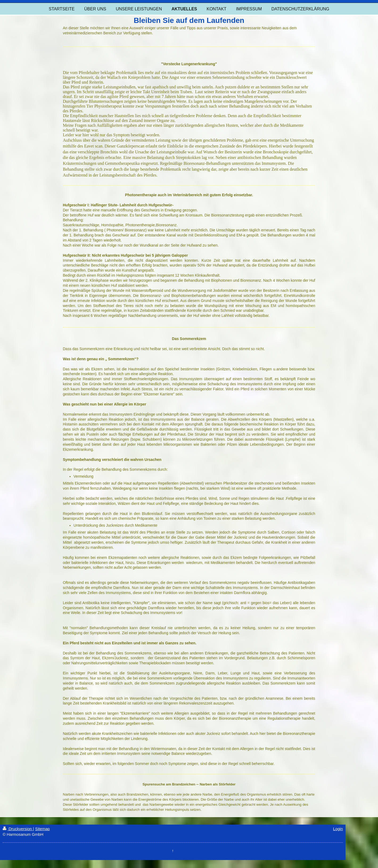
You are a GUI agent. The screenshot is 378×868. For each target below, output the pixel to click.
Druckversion (18, 829)
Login (338, 829)
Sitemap (42, 829)
